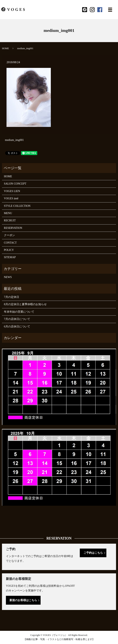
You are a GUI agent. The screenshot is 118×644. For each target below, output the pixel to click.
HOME (5, 48)
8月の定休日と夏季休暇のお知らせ (25, 304)
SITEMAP (10, 257)
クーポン (9, 235)
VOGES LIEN (12, 191)
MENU (8, 213)
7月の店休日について (17, 319)
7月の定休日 (12, 297)
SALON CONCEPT (15, 184)
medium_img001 (14, 140)
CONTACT (10, 243)
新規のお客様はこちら (23, 600)
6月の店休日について (17, 327)
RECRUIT (10, 220)
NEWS (8, 277)
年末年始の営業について (19, 312)
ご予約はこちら (93, 553)
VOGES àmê (11, 198)
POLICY (9, 250)
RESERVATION (13, 228)
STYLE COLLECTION (17, 206)
